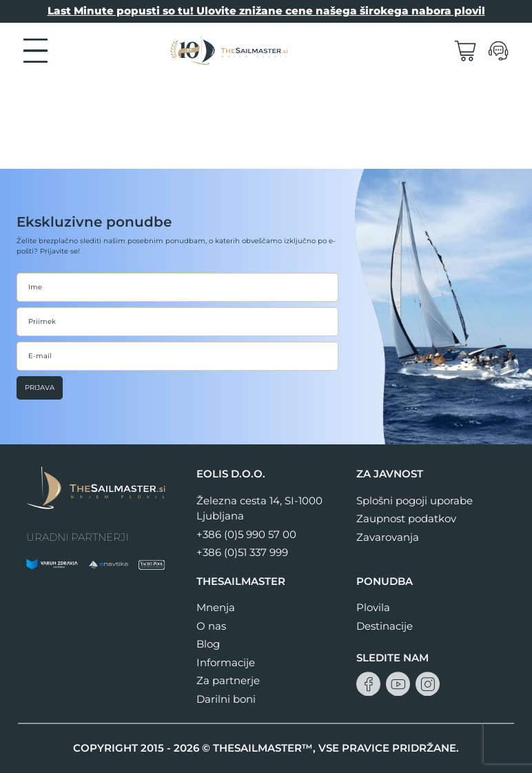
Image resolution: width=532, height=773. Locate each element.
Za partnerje (228, 680)
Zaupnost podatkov (406, 518)
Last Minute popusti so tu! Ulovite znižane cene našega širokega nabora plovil (266, 11)
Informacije (226, 662)
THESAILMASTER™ (263, 748)
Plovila (373, 607)
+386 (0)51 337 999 (242, 552)
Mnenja (216, 607)
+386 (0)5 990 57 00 (246, 534)
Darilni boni (226, 699)
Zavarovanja (388, 537)
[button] (35, 50)
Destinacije (385, 626)
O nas (211, 626)
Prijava (40, 388)
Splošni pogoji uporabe (415, 501)
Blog (208, 644)
